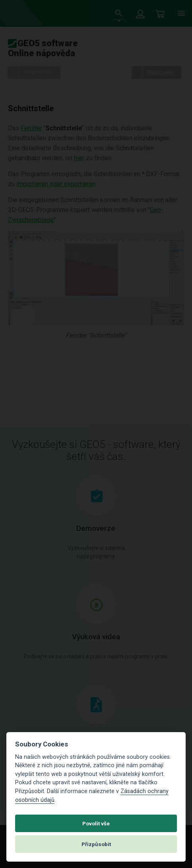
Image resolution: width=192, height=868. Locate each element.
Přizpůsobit (96, 844)
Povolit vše (96, 823)
